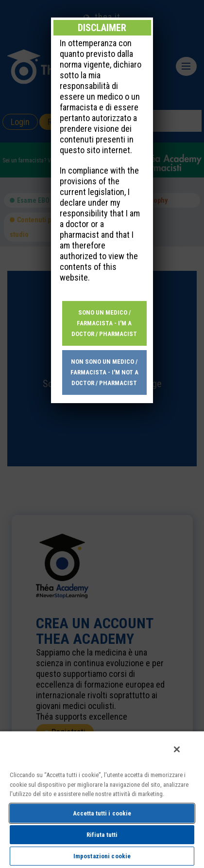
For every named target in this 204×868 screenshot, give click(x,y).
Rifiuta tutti (102, 835)
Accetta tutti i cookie (102, 813)
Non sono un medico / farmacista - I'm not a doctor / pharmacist (104, 303)
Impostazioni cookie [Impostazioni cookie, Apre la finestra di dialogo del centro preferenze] (102, 856)
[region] (102, 799)
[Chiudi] (177, 749)
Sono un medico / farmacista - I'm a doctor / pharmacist (104, 254)
